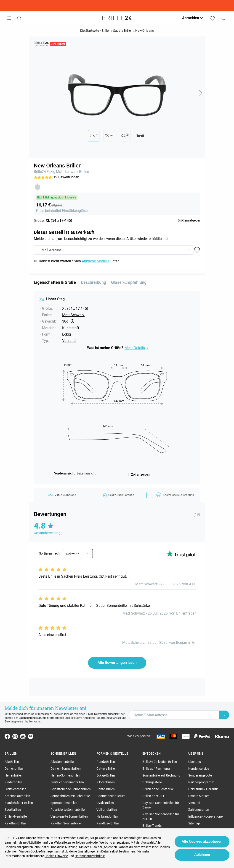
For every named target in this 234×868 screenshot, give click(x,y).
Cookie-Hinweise (56, 856)
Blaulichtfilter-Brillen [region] (19, 803)
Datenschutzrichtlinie (90, 856)
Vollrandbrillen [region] (107, 810)
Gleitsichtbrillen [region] (15, 789)
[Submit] (189, 250)
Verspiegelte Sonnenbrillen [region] (69, 816)
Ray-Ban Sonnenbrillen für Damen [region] (161, 805)
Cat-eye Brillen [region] (106, 769)
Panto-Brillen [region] (106, 789)
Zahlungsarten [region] (199, 810)
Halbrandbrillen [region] (107, 816)
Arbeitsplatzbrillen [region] (17, 796)
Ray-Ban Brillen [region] (15, 823)
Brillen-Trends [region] (152, 826)
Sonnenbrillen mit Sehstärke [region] (70, 796)
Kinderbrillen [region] (13, 782)
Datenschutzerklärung (32, 718)
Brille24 (40, 172)
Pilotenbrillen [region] (106, 782)
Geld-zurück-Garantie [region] (203, 789)
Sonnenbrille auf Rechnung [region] (161, 775)
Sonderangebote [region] (200, 775)
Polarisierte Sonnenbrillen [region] (68, 810)
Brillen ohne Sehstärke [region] (158, 789)
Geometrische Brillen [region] (111, 796)
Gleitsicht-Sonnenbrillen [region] (67, 782)
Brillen (84, 172)
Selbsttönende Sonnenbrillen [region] (71, 789)
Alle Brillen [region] (12, 762)
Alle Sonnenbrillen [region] (63, 762)
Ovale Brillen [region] (105, 803)
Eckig (51, 172)
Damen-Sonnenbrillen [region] (66, 769)
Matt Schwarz (67, 172)
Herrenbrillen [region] (14, 775)
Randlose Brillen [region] (108, 823)
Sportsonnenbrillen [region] (64, 803)
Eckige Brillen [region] (106, 775)
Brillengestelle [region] (152, 782)
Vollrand (69, 341)
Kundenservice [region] (199, 769)
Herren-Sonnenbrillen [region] (65, 775)
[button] (201, 93)
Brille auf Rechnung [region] (156, 769)
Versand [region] (194, 803)
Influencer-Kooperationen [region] (206, 816)
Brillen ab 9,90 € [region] (154, 796)
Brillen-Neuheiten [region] (17, 816)
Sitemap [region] (194, 823)
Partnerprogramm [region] (201, 782)
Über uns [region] (195, 762)
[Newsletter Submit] (224, 715)
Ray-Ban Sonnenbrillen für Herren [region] (161, 816)
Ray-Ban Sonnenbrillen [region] (66, 823)
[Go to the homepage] (117, 18)
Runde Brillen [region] (106, 762)
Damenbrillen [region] (14, 769)
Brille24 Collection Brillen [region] (160, 762)
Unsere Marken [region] (199, 796)
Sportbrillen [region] (13, 810)
